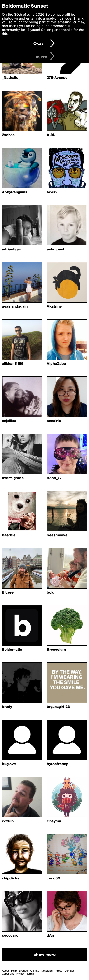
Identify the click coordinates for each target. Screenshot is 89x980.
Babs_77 (54, 478)
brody (7, 707)
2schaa (8, 135)
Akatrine (54, 307)
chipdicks (11, 878)
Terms (30, 974)
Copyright (8, 974)
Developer (47, 971)
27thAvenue (57, 78)
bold (51, 593)
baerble (9, 535)
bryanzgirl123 (58, 707)
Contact (69, 971)
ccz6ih (8, 821)
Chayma (54, 821)
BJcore (8, 593)
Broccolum (56, 650)
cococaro (10, 936)
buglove (9, 764)
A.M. (51, 135)
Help (14, 971)
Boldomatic (12, 650)
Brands (23, 971)
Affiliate (35, 971)
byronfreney (57, 764)
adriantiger (12, 249)
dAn (50, 936)
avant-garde (13, 478)
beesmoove (57, 535)
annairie (54, 421)
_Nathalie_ (11, 78)
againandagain (15, 307)
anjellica (9, 421)
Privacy (20, 974)
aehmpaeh (56, 249)
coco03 (54, 878)
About (5, 971)
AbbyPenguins (15, 192)
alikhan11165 (13, 364)
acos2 (52, 192)
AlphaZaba (56, 364)
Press (59, 971)
